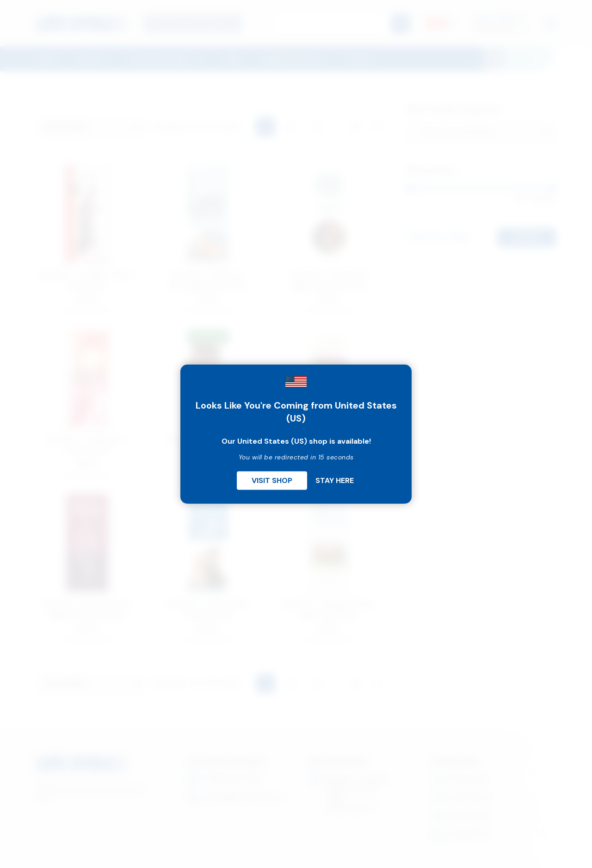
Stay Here (335, 480)
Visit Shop (272, 480)
